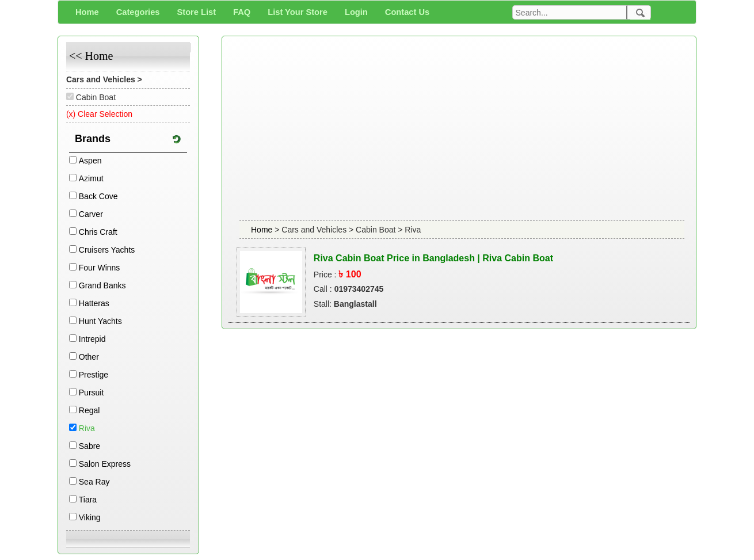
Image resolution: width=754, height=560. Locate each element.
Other (89, 357)
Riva (87, 428)
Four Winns (100, 268)
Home (263, 230)
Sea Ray (94, 482)
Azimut (91, 178)
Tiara (88, 500)
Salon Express (105, 464)
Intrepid (92, 339)
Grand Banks (102, 285)
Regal (90, 410)
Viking (90, 517)
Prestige (94, 375)
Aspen (90, 161)
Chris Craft (98, 232)
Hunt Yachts (100, 321)
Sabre (90, 446)
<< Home (91, 56)
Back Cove (98, 196)
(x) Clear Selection (99, 114)
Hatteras (94, 303)
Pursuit (92, 393)
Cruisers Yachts (107, 250)
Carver (91, 214)
